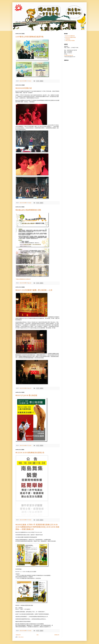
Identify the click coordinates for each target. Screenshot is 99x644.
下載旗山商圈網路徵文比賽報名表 (23, 279)
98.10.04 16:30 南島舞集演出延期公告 (30, 453)
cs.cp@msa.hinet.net (69, 55)
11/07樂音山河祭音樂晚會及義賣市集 (30, 37)
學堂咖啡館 (68, 39)
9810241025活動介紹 (24, 88)
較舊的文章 (57, 635)
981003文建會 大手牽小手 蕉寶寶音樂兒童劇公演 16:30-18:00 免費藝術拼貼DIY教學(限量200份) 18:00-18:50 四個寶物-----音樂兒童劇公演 (37, 527)
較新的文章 (18, 635)
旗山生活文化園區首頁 (70, 36)
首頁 (38, 635)
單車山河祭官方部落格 (70, 41)
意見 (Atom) (21, 637)
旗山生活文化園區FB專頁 (71, 37)
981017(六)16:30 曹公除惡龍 (26, 395)
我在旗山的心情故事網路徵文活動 (28, 210)
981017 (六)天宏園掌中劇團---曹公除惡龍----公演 (34, 290)
